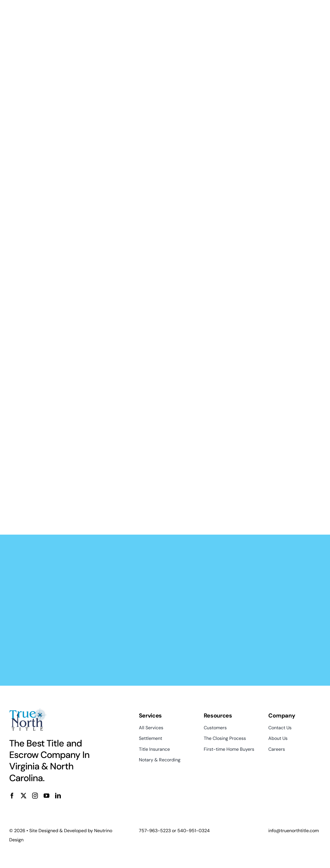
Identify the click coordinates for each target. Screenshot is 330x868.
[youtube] (46, 796)
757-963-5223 (155, 831)
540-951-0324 (194, 831)
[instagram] (35, 796)
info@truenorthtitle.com (294, 831)
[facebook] (12, 796)
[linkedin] (58, 796)
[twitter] (24, 796)
